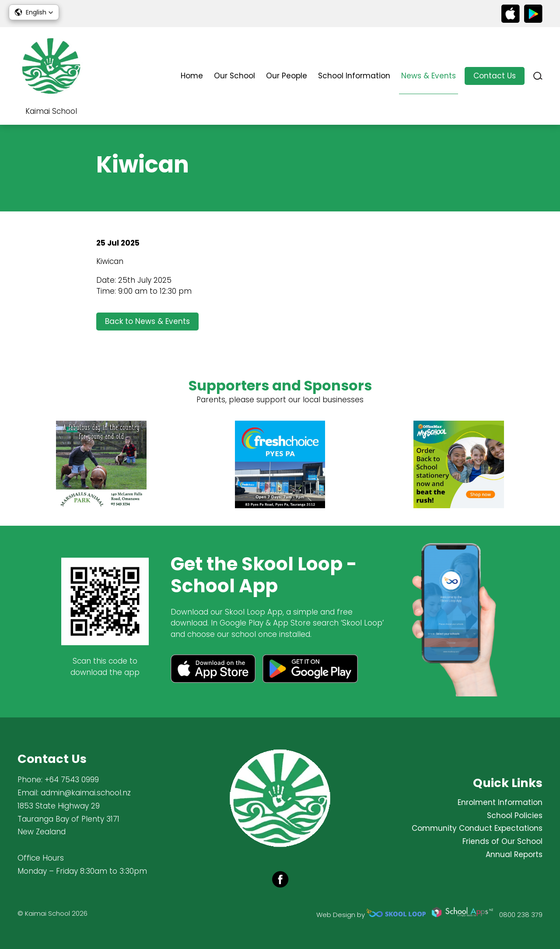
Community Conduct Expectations (477, 828)
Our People (287, 76)
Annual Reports (514, 854)
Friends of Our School (502, 841)
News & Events (429, 76)
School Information (354, 76)
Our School (234, 76)
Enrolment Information (500, 802)
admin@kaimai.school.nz (86, 793)
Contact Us (495, 76)
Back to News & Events (147, 321)
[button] (34, 12)
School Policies (515, 815)
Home (192, 76)
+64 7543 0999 (72, 780)
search (538, 76)
